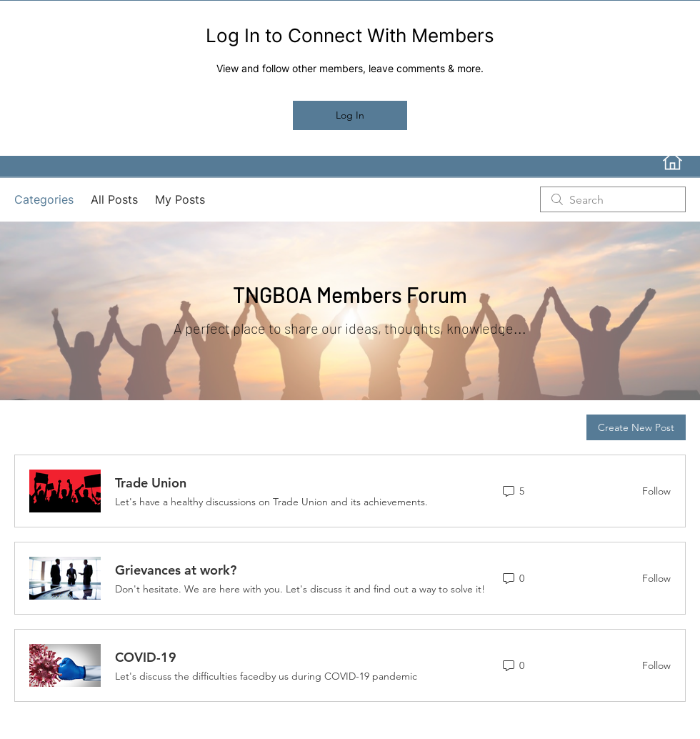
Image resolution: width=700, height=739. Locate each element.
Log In (350, 115)
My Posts (180, 199)
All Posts (114, 199)
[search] (613, 199)
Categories (44, 199)
